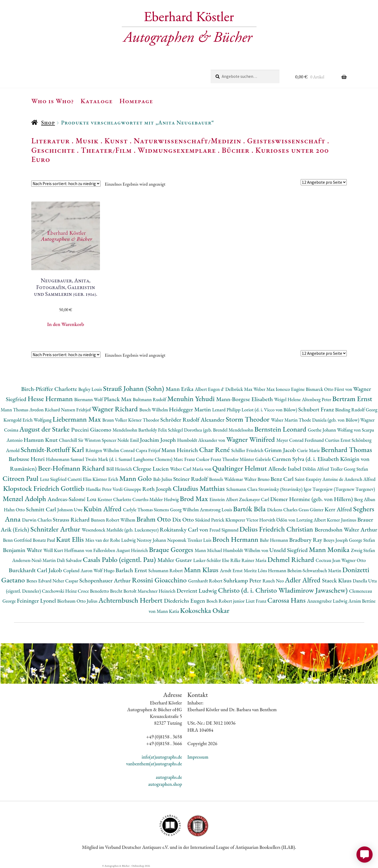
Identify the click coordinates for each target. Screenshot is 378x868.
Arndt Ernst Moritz (239, 570)
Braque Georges (172, 549)
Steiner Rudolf (191, 479)
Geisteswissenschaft (286, 141)
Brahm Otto (154, 519)
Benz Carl (283, 479)
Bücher (236, 150)
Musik (87, 141)
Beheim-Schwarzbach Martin (315, 570)
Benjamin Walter (23, 550)
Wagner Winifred (251, 439)
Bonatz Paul (44, 540)
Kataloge (97, 101)
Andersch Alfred (360, 479)
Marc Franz (185, 459)
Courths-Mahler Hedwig (156, 499)
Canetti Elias (80, 479)
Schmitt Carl (42, 509)
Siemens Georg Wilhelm (177, 510)
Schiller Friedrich (248, 450)
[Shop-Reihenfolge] (66, 184)
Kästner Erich (106, 479)
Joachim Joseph (158, 440)
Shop (48, 122)
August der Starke (45, 429)
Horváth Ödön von (278, 520)
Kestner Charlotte (115, 499)
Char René (215, 449)
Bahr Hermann (274, 540)
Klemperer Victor (242, 520)
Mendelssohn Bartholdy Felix (140, 430)
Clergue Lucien (151, 469)
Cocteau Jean (329, 560)
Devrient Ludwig (197, 591)
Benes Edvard (39, 581)
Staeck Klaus (337, 580)
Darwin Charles (37, 520)
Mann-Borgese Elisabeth (245, 399)
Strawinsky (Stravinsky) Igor (285, 489)
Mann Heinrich (180, 450)
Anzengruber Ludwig (328, 601)
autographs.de (169, 777)
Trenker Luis (200, 540)
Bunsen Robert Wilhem (114, 520)
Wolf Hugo (105, 570)
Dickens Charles (283, 510)
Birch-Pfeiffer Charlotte (50, 389)
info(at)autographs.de (162, 757)
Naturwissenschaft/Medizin (187, 141)
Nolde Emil (129, 440)
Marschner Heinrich (157, 591)
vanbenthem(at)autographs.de (154, 764)
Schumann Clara (242, 489)
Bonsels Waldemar (227, 479)
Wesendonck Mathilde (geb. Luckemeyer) (121, 530)
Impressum (198, 757)
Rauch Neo (274, 581)
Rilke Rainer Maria (249, 560)
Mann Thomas (15, 410)
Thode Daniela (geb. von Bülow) (330, 420)
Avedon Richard (45, 410)
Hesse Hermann (51, 399)
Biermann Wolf (89, 399)
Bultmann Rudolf (150, 399)
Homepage (136, 101)
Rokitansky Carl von (184, 530)
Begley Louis (91, 389)
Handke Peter (99, 489)
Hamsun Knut (41, 440)
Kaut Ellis (71, 539)
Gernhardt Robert (206, 581)
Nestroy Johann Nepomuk (162, 540)
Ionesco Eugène (291, 389)
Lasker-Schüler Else (212, 560)
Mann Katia (168, 611)
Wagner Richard (116, 409)
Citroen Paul (21, 478)
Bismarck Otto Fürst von (330, 389)
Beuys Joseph (336, 540)
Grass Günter (312, 510)
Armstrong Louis (217, 510)
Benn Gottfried (18, 540)
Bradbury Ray (306, 540)
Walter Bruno (257, 479)
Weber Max (264, 389)
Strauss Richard (72, 520)
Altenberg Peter (317, 399)
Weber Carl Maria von (191, 469)
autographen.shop (165, 784)
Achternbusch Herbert (131, 600)
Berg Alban (365, 499)
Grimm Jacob (281, 450)
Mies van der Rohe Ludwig (111, 540)
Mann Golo (136, 478)
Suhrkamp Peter (243, 580)
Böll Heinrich (120, 469)
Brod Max (195, 499)
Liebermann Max (77, 419)
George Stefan (362, 540)
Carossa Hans (287, 600)
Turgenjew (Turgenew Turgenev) (344, 489)
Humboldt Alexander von (202, 440)
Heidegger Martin (190, 409)
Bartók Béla (250, 509)
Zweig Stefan (363, 550)
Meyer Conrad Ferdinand (301, 440)
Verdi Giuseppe (127, 489)
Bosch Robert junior (226, 601)
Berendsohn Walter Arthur (346, 530)
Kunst (116, 141)
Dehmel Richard (292, 559)
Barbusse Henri (27, 459)
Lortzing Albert (312, 520)
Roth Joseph (157, 489)
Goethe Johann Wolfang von (335, 430)
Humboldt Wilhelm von (246, 550)
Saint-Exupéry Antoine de (320, 479)
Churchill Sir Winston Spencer (88, 440)
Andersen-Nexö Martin (34, 560)
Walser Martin (285, 420)
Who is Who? (53, 101)
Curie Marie (309, 450)
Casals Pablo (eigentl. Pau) (120, 559)
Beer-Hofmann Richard (72, 468)
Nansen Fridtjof (76, 410)
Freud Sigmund (224, 530)
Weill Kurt (54, 550)
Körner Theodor (144, 420)
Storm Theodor (248, 419)
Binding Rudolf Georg (356, 410)
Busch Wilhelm (154, 410)
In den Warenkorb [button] (66, 324)
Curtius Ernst (338, 440)
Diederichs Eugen (185, 601)
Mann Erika (180, 389)
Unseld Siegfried (289, 550)
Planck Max (118, 399)
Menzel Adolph (25, 499)
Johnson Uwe (70, 510)
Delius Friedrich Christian (277, 529)
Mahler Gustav (175, 560)
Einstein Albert (224, 499)
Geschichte (53, 150)
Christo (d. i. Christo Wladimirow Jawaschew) (284, 590)
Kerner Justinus (342, 520)
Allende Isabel (285, 469)
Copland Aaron (78, 570)
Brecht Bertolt (124, 591)
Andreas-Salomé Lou (73, 499)
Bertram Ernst (352, 399)
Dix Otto (184, 520)
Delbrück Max (239, 389)
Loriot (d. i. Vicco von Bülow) (270, 410)
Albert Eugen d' (210, 389)
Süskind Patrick (210, 520)
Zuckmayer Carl (255, 499)
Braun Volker (115, 420)
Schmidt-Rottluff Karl (53, 449)
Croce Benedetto (94, 591)
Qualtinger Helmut (240, 468)
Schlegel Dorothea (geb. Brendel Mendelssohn (211, 430)
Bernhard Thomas (346, 449)
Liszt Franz (257, 601)
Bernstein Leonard (281, 429)
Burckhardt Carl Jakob (36, 570)
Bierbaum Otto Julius (78, 601)
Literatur (51, 141)
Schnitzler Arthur (56, 529)
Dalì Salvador (70, 560)
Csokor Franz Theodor (218, 459)
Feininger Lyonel (37, 601)
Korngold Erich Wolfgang (28, 420)
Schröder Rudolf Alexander (193, 420)
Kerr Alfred (339, 509)
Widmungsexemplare (177, 150)
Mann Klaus (202, 570)
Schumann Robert (166, 570)
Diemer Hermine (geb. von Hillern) (312, 499)
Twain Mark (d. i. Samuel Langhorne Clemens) (129, 459)
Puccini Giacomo (92, 430)
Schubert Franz (317, 409)
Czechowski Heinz (60, 591)
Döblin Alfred (316, 469)
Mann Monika (330, 549)
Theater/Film (106, 150)
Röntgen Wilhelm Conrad (111, 450)
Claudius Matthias (199, 488)
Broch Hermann (236, 539)
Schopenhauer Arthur (105, 580)
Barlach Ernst (132, 570)
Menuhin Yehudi (192, 399)
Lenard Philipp (227, 410)
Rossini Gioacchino (160, 580)
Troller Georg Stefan (349, 469)
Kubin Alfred (103, 509)
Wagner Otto (354, 560)
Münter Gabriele (256, 459)
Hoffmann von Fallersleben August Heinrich (107, 550)
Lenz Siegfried (54, 479)
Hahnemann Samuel (65, 459)
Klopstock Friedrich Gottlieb (44, 488)
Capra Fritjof (149, 450)
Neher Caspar (66, 581)
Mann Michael (209, 550)
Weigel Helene (288, 399)
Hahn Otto (15, 510)
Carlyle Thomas (138, 510)
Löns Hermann (272, 570)
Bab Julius (163, 479)
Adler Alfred (303, 580)
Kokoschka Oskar (205, 610)
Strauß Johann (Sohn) (134, 388)
